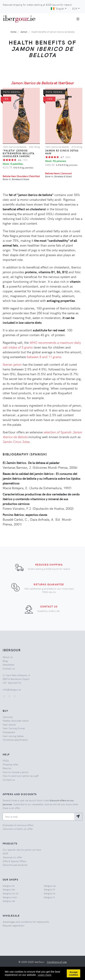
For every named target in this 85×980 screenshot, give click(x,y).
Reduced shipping (49, 564)
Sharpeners (9, 732)
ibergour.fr (49, 889)
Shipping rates (10, 764)
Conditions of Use (57, 962)
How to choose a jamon (16, 772)
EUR (75, 8)
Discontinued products (15, 865)
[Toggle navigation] (78, 19)
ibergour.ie (49, 893)
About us (8, 657)
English (57, 8)
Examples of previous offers (18, 825)
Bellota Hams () (58, 173)
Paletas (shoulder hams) (16, 721)
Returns (7, 768)
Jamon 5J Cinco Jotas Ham (62, 152)
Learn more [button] (45, 975)
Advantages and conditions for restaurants (26, 922)
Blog (5, 661)
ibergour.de (9, 901)
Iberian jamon (12, 364)
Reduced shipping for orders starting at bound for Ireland (37, 5)
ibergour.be (9, 889)
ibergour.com (10, 897)
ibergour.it (49, 897)
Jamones (8, 717)
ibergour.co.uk (10, 893)
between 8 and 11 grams (44, 357)
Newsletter (8, 665)
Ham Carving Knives (14, 728)
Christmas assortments (15, 740)
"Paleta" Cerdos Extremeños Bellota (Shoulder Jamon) (19, 153)
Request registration (14, 925)
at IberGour (42, 83)
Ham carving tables (13, 736)
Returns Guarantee (49, 584)
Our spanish (22, 850)
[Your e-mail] (38, 817)
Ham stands (9, 724)
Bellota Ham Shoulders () (21, 176)
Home (13, 32)
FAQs (6, 760)
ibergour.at (8, 886)
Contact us (49, 606)
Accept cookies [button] (73, 973)
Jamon (24, 32)
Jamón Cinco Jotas (16, 442)
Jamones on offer (12, 857)
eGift (5, 853)
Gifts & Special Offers (14, 861)
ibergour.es (50, 886)
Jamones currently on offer (18, 829)
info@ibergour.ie (12, 689)
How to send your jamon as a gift (21, 776)
